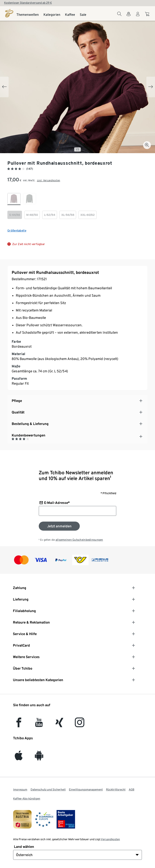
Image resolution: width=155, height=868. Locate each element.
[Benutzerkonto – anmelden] (138, 16)
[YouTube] (39, 725)
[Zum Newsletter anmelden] (59, 526)
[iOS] (19, 758)
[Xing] (59, 725)
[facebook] (19, 725)
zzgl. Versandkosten (48, 180)
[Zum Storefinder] (129, 16)
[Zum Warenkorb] (148, 16)
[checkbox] (14, 199)
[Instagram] (80, 725)
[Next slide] (151, 87)
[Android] (39, 758)
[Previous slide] (4, 87)
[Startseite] (9, 13)
